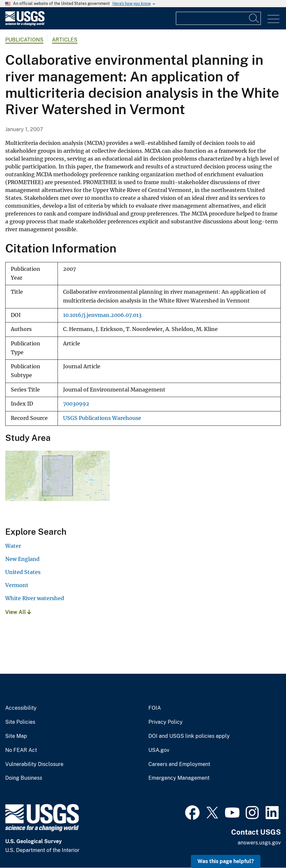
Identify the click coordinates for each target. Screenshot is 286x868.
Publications (24, 40)
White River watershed (35, 598)
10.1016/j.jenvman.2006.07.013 (102, 315)
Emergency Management (179, 778)
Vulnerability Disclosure (34, 764)
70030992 (76, 404)
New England (22, 559)
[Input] (218, 18)
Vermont (17, 585)
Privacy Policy (166, 722)
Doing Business (24, 778)
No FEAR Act (21, 750)
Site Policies (20, 722)
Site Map (16, 736)
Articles (65, 40)
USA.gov (159, 750)
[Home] (25, 24)
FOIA (155, 708)
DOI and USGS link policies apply (189, 736)
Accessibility (21, 708)
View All (18, 612)
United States (23, 572)
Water (13, 546)
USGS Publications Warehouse (102, 418)
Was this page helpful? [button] (226, 861)
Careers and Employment (179, 764)
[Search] (254, 18)
